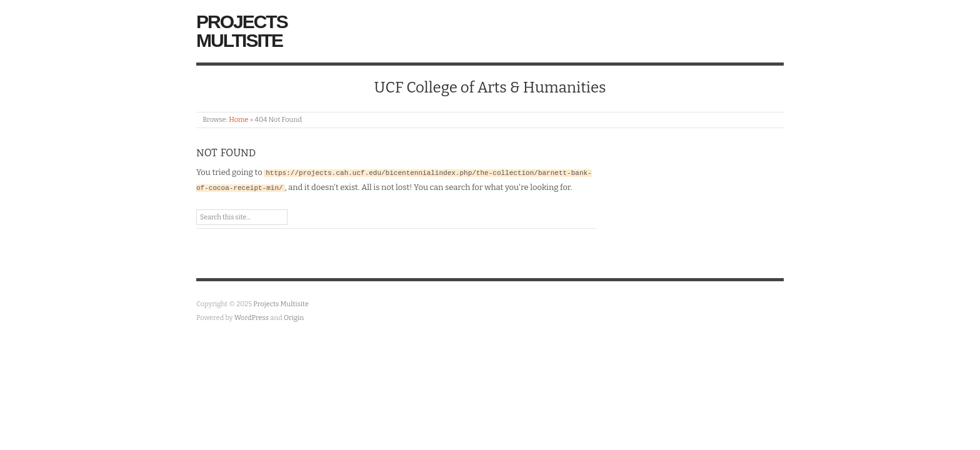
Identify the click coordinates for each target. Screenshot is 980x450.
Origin (294, 318)
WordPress (252, 318)
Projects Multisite (242, 31)
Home (238, 120)
